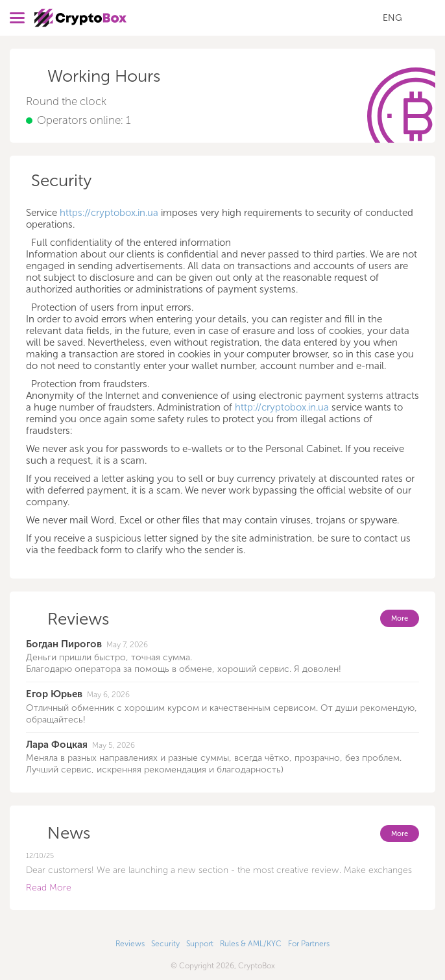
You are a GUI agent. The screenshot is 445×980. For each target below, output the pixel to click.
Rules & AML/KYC (251, 944)
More (400, 618)
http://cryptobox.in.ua (282, 407)
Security (165, 944)
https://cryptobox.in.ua (109, 213)
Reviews (130, 944)
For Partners (309, 944)
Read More (49, 888)
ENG (392, 18)
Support (200, 944)
